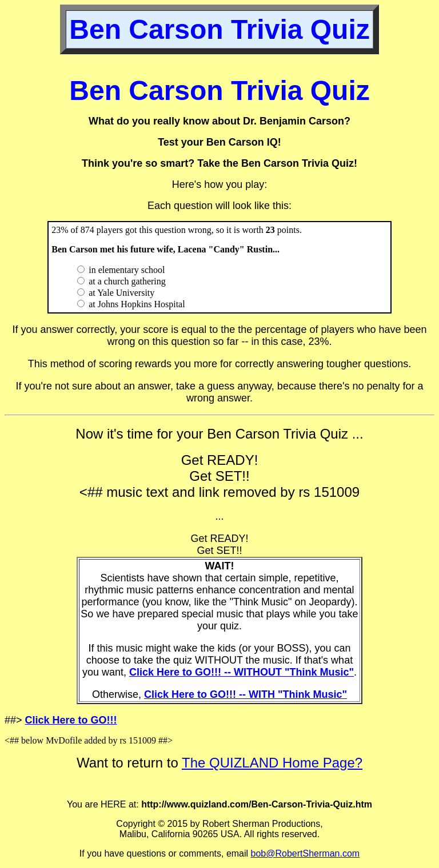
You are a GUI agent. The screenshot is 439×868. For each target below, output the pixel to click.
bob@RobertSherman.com (306, 853)
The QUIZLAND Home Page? (272, 763)
